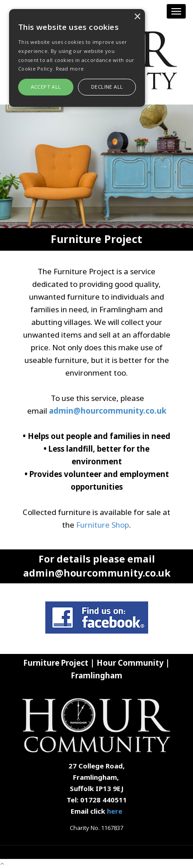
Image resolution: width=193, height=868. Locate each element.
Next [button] (164, 166)
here (115, 811)
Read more (70, 69)
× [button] (137, 17)
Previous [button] (29, 166)
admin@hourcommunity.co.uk (108, 411)
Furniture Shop (103, 525)
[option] (96, 166)
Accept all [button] (46, 87)
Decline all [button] (107, 87)
